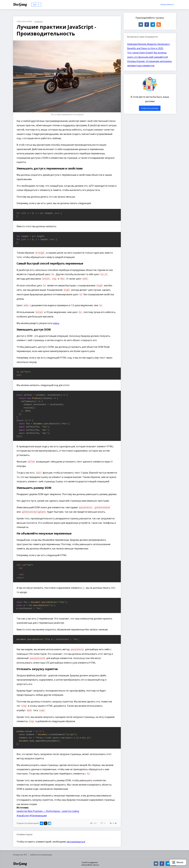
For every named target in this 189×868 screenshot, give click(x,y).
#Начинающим (38, 816)
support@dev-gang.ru (90, 865)
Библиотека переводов (41, 855)
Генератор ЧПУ (20, 855)
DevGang (20, 4)
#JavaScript (23, 816)
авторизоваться (76, 842)
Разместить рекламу (150, 108)
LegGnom (39, 21)
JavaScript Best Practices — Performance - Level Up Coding (48, 811)
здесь (56, 323)
